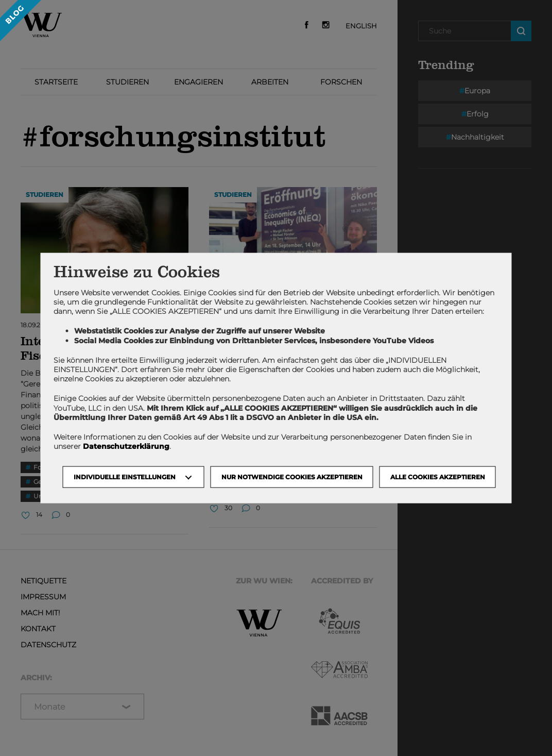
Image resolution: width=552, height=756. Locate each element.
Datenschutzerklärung (126, 446)
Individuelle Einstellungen (125, 477)
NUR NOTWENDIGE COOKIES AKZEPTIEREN (292, 477)
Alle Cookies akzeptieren (438, 477)
